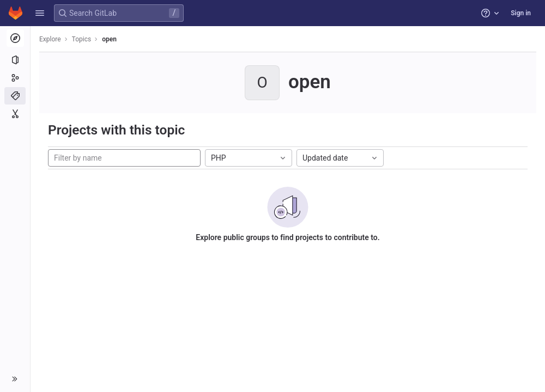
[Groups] (15, 78)
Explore (50, 39)
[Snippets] (15, 114)
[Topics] (15, 96)
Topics (82, 39)
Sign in (521, 13)
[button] (40, 13)
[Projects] (15, 60)
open (109, 39)
